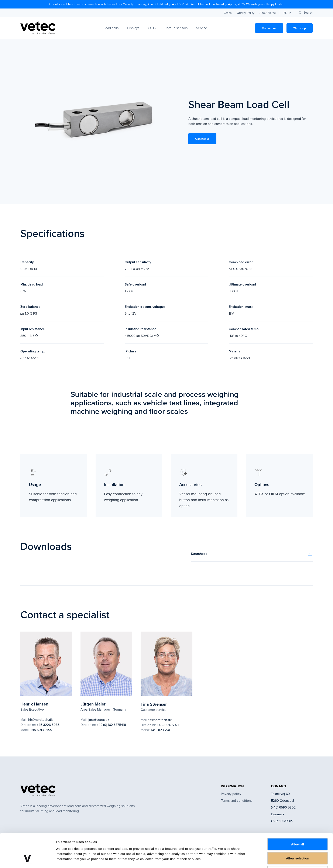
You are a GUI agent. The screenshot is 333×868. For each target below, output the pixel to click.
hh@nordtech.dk (40, 720)
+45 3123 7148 (161, 730)
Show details (223, 860)
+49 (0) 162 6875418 (111, 725)
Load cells (111, 28)
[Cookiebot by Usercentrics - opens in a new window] (28, 860)
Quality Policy (246, 13)
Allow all (298, 816)
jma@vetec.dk (99, 720)
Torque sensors (176, 28)
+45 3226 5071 (168, 725)
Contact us (269, 28)
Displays (133, 28)
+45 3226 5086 (48, 725)
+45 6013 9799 (41, 730)
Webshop (300, 28)
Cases (228, 13)
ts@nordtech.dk (160, 720)
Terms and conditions (237, 801)
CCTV (152, 28)
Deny (298, 843)
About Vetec (268, 13)
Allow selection (297, 830)
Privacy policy (231, 794)
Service (202, 28)
